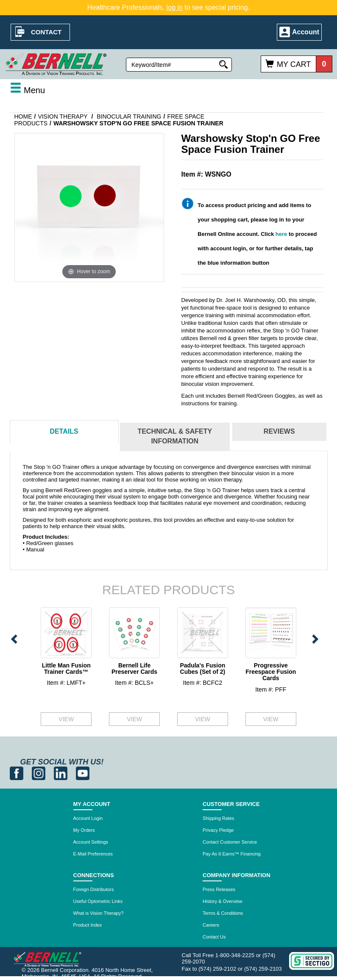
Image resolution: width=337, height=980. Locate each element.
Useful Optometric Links (98, 901)
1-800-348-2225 (235, 955)
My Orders (84, 830)
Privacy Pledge (218, 830)
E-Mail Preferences (93, 854)
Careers (211, 925)
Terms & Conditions (223, 913)
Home (23, 116)
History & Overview (223, 901)
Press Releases (219, 889)
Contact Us (214, 937)
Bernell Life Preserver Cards (134, 669)
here (281, 234)
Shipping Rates (219, 818)
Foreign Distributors (94, 889)
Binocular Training (129, 116)
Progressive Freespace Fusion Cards (271, 672)
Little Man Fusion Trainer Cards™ (66, 669)
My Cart (294, 64)
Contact (46, 32)
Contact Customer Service (230, 842)
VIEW (66, 719)
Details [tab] (64, 431)
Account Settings (91, 842)
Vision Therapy (63, 116)
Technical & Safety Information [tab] (175, 436)
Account (306, 32)
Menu (28, 90)
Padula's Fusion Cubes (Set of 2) (202, 669)
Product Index (88, 925)
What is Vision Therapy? (99, 913)
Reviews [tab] (279, 431)
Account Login (88, 818)
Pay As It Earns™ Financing (232, 854)
